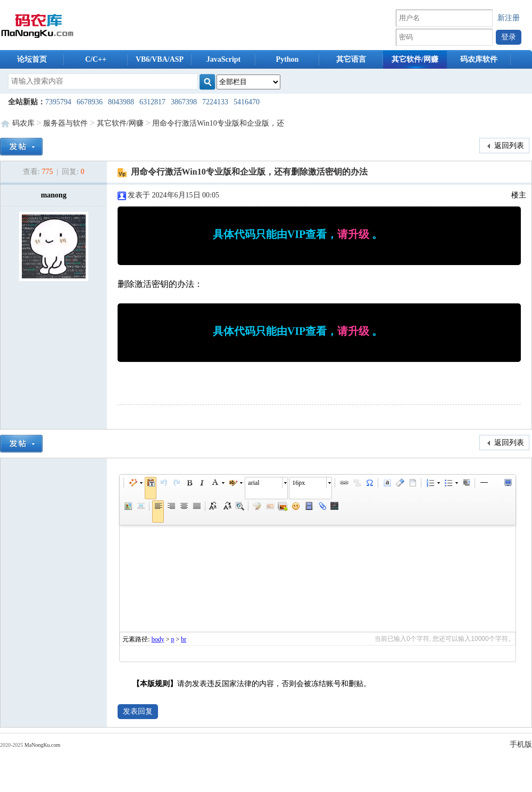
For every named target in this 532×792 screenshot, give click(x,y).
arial (253, 483)
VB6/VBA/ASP (160, 59)
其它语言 (351, 59)
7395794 (58, 102)
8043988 (121, 102)
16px (298, 483)
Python (288, 59)
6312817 (152, 102)
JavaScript (224, 59)
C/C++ (96, 59)
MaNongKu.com (43, 745)
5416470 (247, 102)
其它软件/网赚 (415, 59)
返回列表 (505, 146)
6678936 (90, 102)
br (184, 639)
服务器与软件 (65, 123)
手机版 (521, 744)
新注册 (509, 18)
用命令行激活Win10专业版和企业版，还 (218, 123)
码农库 (23, 123)
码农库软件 (479, 59)
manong (54, 195)
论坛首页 (32, 59)
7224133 (215, 102)
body (158, 639)
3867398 (184, 102)
